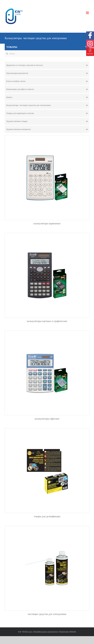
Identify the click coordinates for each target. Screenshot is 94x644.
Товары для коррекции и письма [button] (47, 113)
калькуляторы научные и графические (47, 321)
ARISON (73, 632)
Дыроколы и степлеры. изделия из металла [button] (47, 65)
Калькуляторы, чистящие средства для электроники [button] (47, 105)
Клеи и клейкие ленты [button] (47, 81)
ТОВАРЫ (47, 47)
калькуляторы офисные (47, 419)
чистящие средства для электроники (47, 614)
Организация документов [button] (47, 73)
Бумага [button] (47, 97)
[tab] (47, 65)
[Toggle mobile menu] (88, 13)
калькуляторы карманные (47, 223)
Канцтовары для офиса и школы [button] (47, 89)
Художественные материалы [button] (47, 129)
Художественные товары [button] (47, 121)
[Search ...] (47, 54)
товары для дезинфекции (47, 516)
